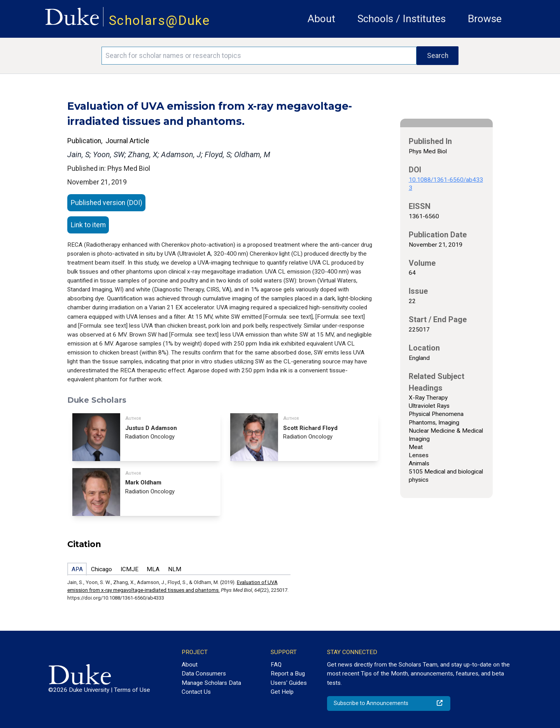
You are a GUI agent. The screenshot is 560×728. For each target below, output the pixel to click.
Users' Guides (289, 683)
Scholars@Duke (159, 20)
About (321, 19)
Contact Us (196, 692)
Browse (485, 19)
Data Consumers (204, 674)
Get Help (282, 692)
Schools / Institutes (402, 19)
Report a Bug (288, 674)
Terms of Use (132, 690)
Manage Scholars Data (211, 683)
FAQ (276, 665)
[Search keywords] (259, 56)
